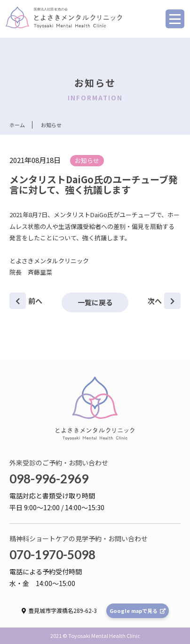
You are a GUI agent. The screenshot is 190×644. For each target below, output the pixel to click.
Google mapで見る (138, 611)
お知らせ (87, 160)
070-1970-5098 (52, 554)
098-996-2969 (49, 479)
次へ (164, 301)
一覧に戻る (95, 302)
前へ (26, 301)
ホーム (17, 125)
